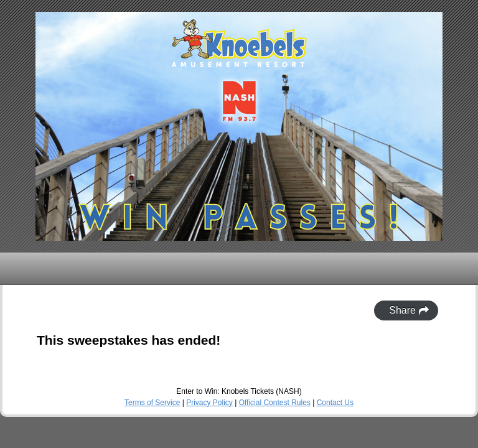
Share (409, 310)
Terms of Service (152, 403)
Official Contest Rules (275, 403)
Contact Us (335, 403)
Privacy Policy (209, 403)
